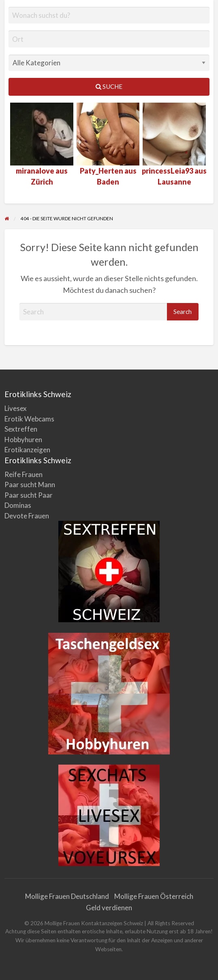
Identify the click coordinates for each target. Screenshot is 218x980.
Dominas (18, 505)
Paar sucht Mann (30, 485)
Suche (109, 86)
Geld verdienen (109, 908)
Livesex (16, 408)
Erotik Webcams (29, 419)
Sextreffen (21, 429)
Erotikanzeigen (27, 450)
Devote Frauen (27, 516)
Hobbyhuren (23, 439)
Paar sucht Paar (29, 495)
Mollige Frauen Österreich (154, 896)
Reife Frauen (24, 474)
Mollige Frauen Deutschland (67, 896)
